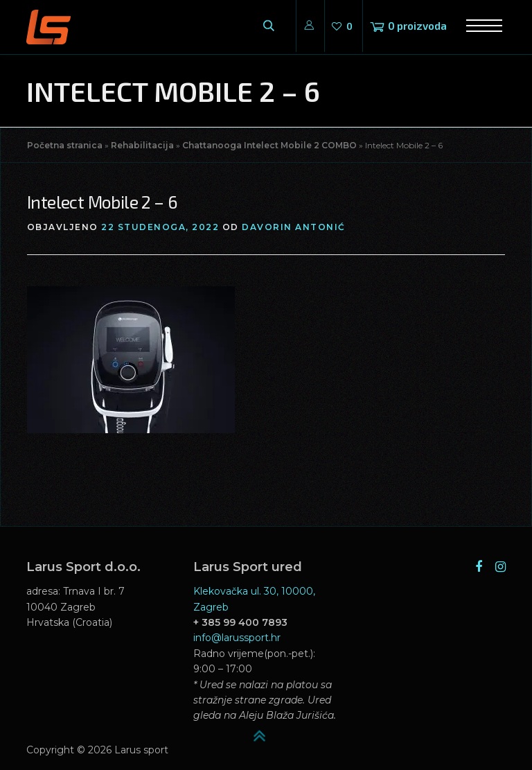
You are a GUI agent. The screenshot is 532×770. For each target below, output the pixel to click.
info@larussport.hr (237, 638)
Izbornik (480, 26)
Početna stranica (65, 145)
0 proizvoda (417, 26)
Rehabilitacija (142, 145)
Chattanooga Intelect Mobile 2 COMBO (269, 145)
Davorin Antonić (294, 227)
